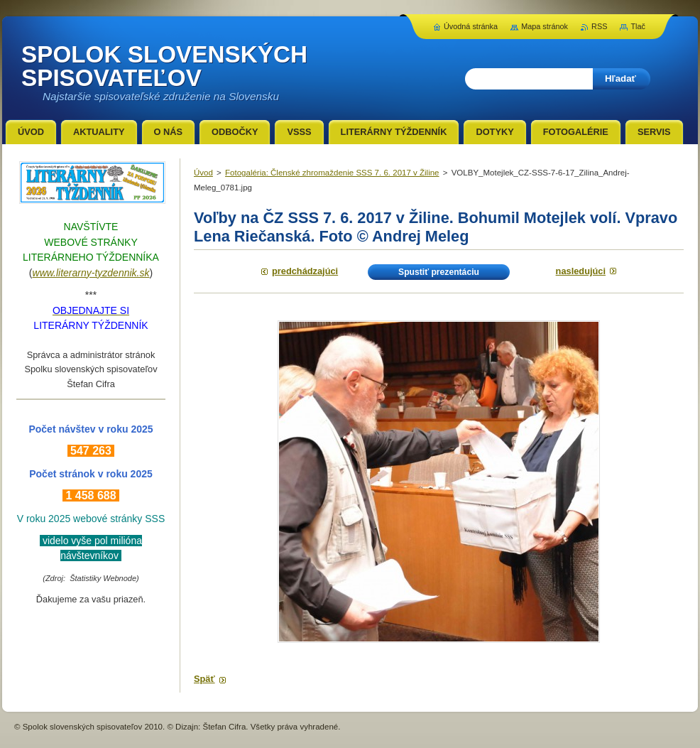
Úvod (203, 173)
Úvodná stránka (471, 26)
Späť (204, 679)
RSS (599, 26)
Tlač (638, 26)
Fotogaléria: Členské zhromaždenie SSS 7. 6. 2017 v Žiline (332, 173)
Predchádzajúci (305, 271)
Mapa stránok (545, 26)
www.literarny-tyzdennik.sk (91, 273)
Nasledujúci (581, 271)
